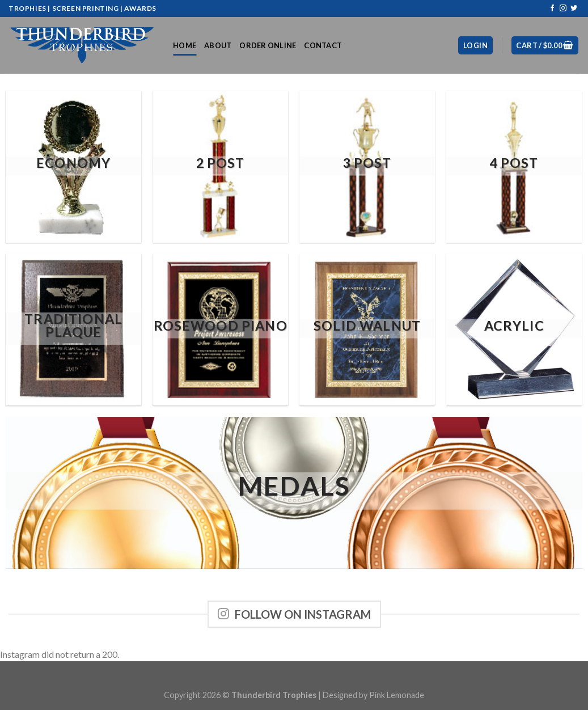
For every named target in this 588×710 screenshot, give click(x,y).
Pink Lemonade (397, 695)
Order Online (268, 45)
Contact (323, 45)
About (218, 45)
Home (185, 45)
